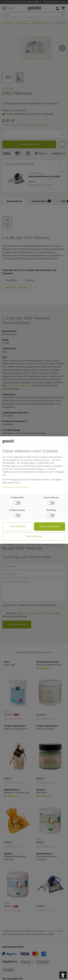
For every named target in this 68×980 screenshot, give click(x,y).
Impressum (8, 487)
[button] (63, 975)
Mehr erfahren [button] (34, 536)
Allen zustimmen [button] (50, 526)
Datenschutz (23, 487)
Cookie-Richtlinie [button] (22, 469)
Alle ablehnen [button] (18, 526)
